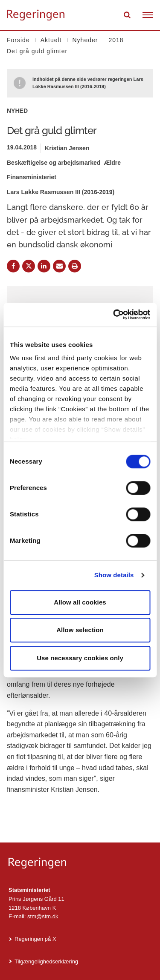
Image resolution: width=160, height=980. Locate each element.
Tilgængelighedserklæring (46, 961)
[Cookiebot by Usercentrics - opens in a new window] (114, 315)
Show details (114, 575)
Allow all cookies (80, 602)
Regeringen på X (35, 939)
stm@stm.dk (43, 916)
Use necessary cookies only (80, 658)
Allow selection (80, 630)
